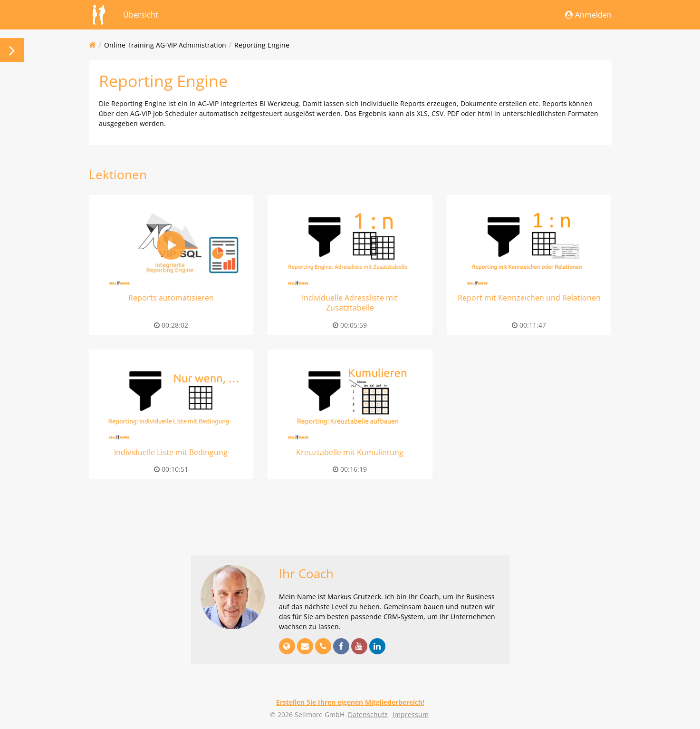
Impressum (411, 714)
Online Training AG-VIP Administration (165, 45)
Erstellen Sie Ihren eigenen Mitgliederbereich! (350, 702)
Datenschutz (368, 714)
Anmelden (588, 15)
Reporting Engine (262, 45)
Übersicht (141, 15)
